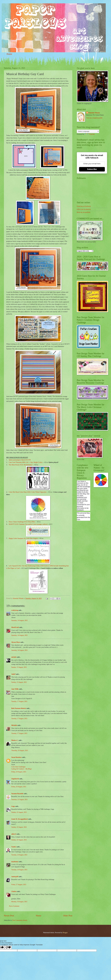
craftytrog (15, 610)
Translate (90, 134)
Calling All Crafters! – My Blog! (21, 769)
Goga (13, 806)
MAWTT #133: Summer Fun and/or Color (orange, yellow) (28, 524)
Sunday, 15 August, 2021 (19, 667)
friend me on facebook (84, 206)
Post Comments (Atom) (20, 920)
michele (14, 657)
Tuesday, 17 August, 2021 (19, 701)
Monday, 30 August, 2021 (19, 902)
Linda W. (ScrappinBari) (20, 819)
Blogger (65, 933)
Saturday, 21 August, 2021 (20, 800)
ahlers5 (14, 834)
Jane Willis (15, 689)
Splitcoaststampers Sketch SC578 (20, 460)
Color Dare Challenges (18, 767)
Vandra (14, 847)
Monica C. (15, 740)
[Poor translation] (8, 947)
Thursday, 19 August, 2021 (20, 750)
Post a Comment (14, 906)
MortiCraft (15, 627)
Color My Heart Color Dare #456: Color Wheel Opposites (28, 492)
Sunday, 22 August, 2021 (19, 812)
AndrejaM (15, 877)
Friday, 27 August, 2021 (19, 885)
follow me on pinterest (84, 209)
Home (9, 54)
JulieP (13, 674)
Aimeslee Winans (94, 113)
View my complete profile (94, 118)
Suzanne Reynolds (18, 794)
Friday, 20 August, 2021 (19, 772)
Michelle (14, 725)
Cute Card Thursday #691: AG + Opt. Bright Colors (26, 462)
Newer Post (9, 916)
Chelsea (14, 891)
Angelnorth (15, 779)
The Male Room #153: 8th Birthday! (21, 465)
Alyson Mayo (16, 642)
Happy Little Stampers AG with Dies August (23, 538)
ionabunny (15, 862)
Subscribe (92, 169)
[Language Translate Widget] (88, 131)
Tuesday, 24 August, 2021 (19, 855)
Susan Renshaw (16, 757)
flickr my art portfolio (84, 212)
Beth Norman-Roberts (19, 708)
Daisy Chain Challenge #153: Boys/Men (22, 522)
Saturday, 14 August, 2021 (20, 620)
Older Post (68, 916)
